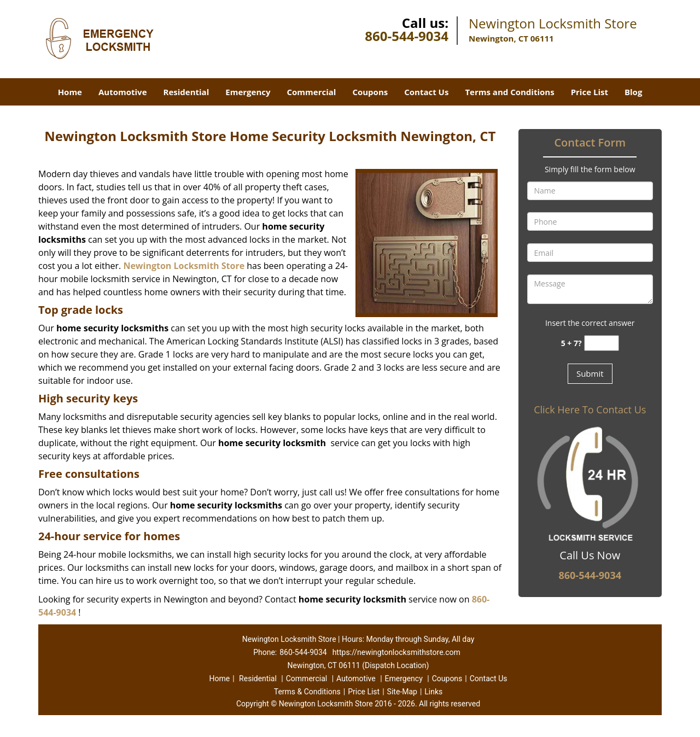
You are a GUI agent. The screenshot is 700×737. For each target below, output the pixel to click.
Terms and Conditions (509, 92)
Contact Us (426, 92)
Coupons (370, 92)
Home (70, 92)
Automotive (123, 92)
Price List (590, 92)
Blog (633, 92)
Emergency (248, 92)
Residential (186, 92)
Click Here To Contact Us (590, 410)
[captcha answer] (602, 343)
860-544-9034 (407, 36)
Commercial (312, 92)
